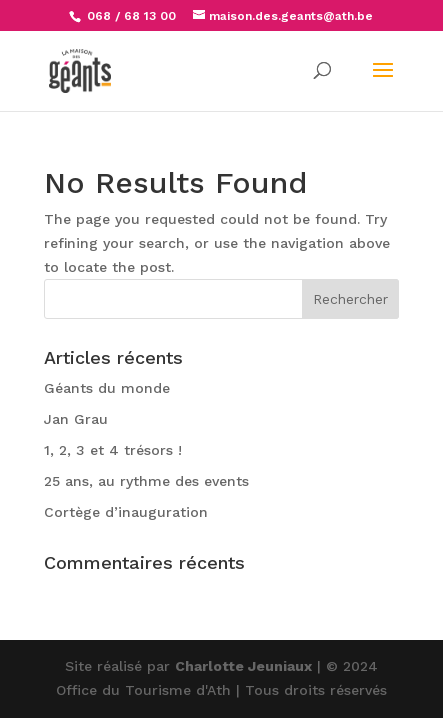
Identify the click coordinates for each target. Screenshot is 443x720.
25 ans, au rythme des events (146, 481)
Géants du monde (107, 388)
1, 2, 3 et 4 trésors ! (113, 450)
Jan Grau (76, 419)
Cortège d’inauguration (126, 512)
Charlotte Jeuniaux (243, 666)
